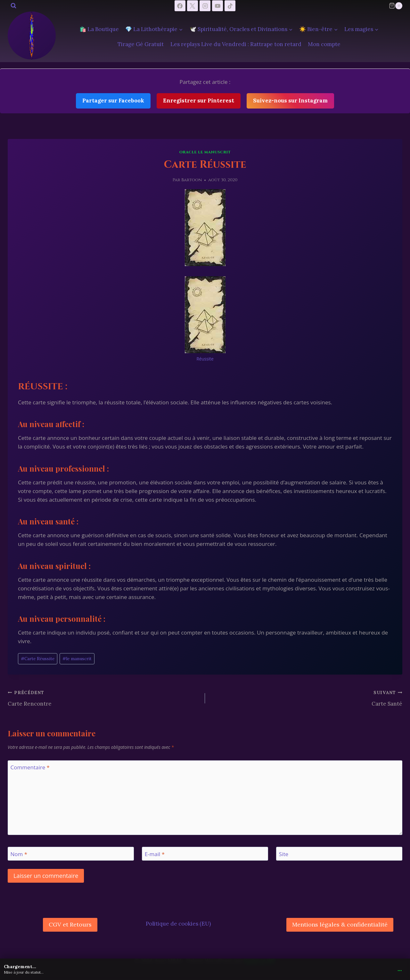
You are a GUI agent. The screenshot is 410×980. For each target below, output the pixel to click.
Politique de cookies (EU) (178, 924)
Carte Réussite (38, 659)
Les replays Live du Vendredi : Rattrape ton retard (236, 44)
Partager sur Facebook (113, 101)
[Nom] (71, 854)
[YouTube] (217, 6)
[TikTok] (230, 6)
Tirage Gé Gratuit (141, 44)
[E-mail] (205, 854)
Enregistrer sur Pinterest (199, 101)
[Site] (339, 854)
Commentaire (30, 767)
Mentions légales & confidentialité (340, 924)
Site (284, 854)
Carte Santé (306, 698)
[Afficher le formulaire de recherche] (13, 6)
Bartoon (192, 180)
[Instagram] (205, 6)
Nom (19, 854)
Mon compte (324, 44)
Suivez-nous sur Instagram (290, 101)
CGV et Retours (70, 924)
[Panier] (396, 6)
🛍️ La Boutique (99, 29)
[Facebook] (180, 6)
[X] (193, 6)
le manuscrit (77, 659)
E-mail (155, 854)
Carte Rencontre (104, 698)
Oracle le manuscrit (205, 152)
